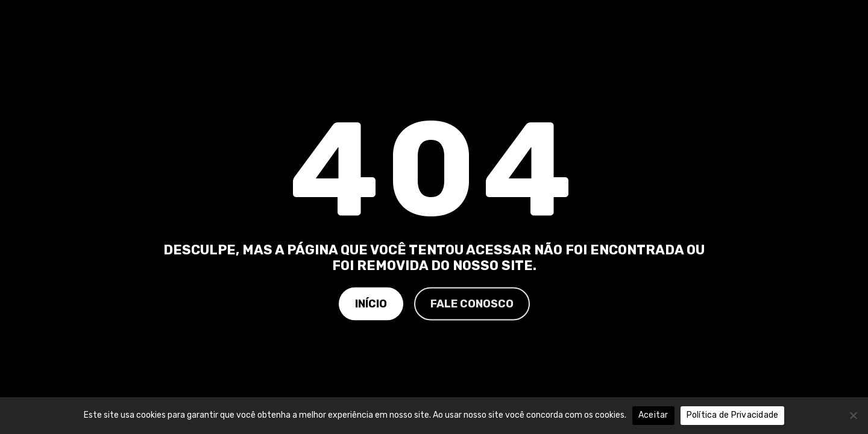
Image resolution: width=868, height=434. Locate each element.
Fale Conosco (472, 303)
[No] (853, 415)
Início (371, 303)
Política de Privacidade (733, 415)
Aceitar (653, 415)
